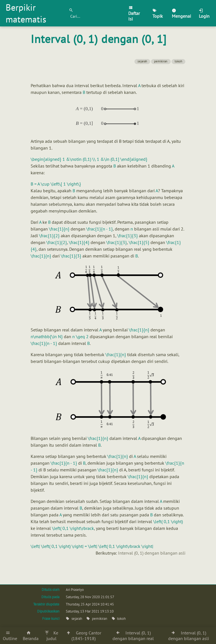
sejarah (142, 61)
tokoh (178, 61)
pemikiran (161, 61)
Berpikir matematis (26, 13)
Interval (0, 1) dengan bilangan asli (152, 553)
